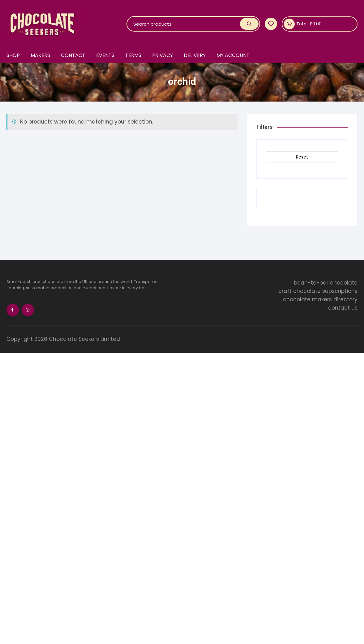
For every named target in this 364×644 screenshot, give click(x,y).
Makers (40, 55)
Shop (13, 55)
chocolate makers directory (320, 299)
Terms (133, 55)
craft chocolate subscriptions (318, 291)
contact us (343, 308)
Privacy (163, 55)
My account (233, 55)
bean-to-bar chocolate (326, 283)
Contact (73, 55)
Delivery (195, 55)
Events (105, 55)
